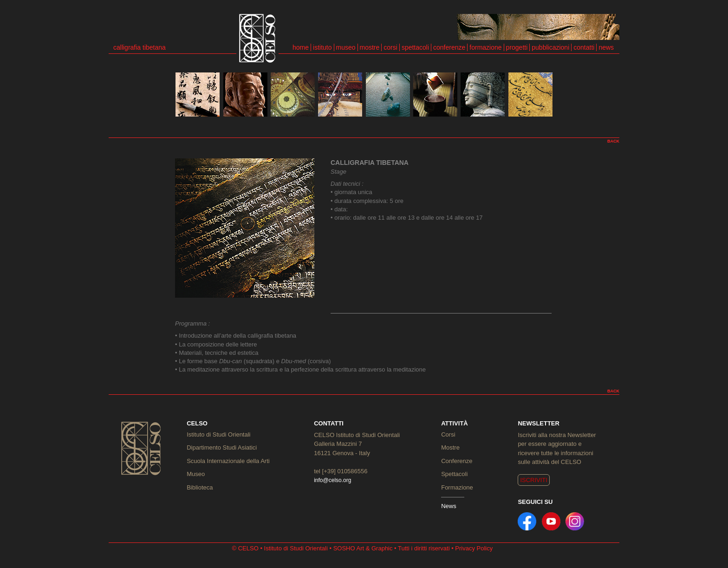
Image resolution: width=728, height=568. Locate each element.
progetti (517, 47)
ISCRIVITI (534, 480)
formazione (485, 47)
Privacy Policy (474, 548)
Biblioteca (200, 487)
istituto (322, 47)
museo (346, 47)
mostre (370, 47)
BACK (613, 141)
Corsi (448, 434)
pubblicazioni (550, 47)
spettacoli (415, 47)
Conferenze (457, 461)
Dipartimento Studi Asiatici (222, 447)
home (301, 47)
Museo (196, 474)
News (449, 506)
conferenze (449, 47)
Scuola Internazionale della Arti (228, 461)
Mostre (450, 447)
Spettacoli (454, 474)
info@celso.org (332, 480)
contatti (584, 47)
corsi (390, 47)
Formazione (457, 487)
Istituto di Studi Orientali (218, 434)
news (606, 47)
